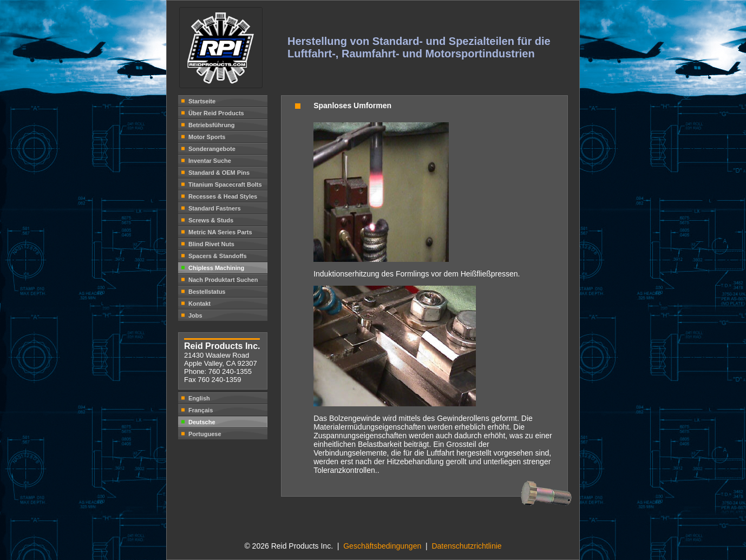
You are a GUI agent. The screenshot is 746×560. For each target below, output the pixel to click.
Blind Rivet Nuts (211, 244)
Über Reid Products (216, 113)
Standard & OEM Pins (219, 173)
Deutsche (202, 422)
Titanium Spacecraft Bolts (225, 185)
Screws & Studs (211, 220)
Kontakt (199, 304)
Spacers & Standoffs (218, 256)
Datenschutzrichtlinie (466, 546)
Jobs (195, 315)
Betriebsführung (212, 125)
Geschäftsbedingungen (383, 546)
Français (201, 410)
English (199, 398)
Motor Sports (207, 137)
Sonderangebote (212, 149)
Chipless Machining (216, 268)
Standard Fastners (215, 208)
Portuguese (205, 434)
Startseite (202, 101)
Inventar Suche (210, 161)
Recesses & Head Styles (223, 196)
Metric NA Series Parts (220, 232)
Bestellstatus (207, 292)
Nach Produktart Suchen (223, 280)
